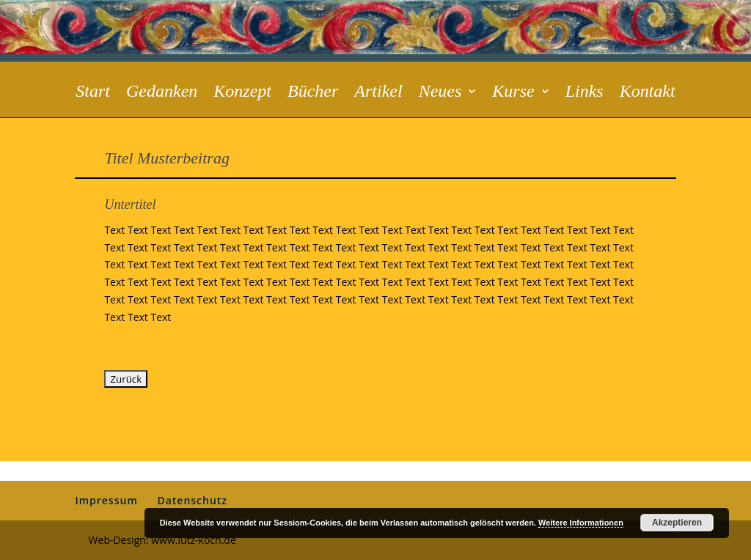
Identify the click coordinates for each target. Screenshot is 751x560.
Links (585, 93)
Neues (440, 93)
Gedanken (162, 93)
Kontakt (648, 93)
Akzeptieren (677, 523)
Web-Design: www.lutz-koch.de (162, 540)
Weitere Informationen (581, 523)
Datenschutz (192, 500)
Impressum (106, 500)
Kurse (513, 93)
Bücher (313, 93)
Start (93, 93)
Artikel (378, 93)
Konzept (242, 93)
